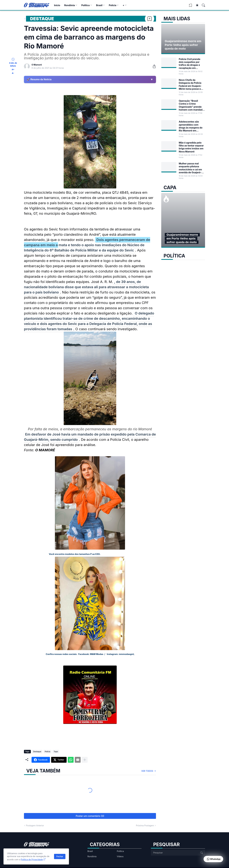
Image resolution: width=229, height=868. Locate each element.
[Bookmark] (150, 19)
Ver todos (147, 771)
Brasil (99, 5)
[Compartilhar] (153, 66)
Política (86, 5)
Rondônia (70, 5)
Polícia (113, 5)
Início (57, 5)
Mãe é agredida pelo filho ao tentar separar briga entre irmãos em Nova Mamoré (191, 147)
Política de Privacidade (32, 859)
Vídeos (120, 856)
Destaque (42, 19)
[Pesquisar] (202, 5)
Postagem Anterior (35, 825)
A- (13, 73)
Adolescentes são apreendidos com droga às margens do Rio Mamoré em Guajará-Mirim (191, 126)
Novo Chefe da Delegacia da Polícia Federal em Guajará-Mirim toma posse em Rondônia (191, 84)
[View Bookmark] (190, 6)
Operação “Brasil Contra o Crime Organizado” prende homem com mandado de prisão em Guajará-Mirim (191, 105)
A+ (13, 70)
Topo (56, 752)
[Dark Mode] (196, 5)
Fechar (60, 856)
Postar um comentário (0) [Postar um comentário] (90, 816)
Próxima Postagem (145, 825)
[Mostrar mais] (85, 760)
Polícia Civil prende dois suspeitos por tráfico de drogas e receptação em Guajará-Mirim (190, 64)
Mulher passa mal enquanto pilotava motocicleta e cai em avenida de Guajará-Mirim (190, 168)
